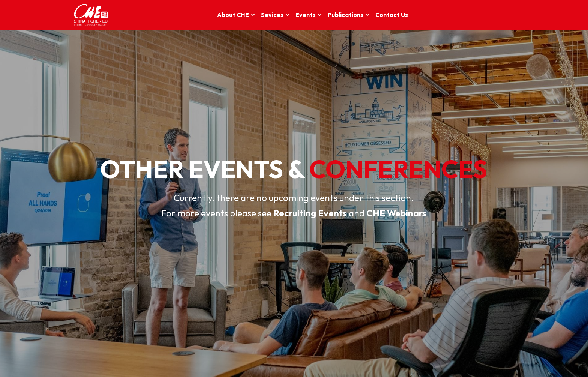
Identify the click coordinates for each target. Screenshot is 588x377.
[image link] (91, 14)
